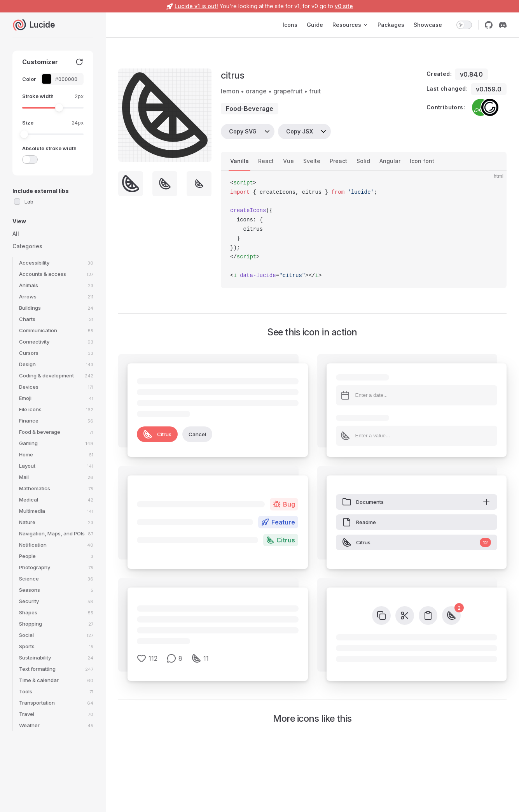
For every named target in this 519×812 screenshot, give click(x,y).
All (16, 234)
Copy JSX (300, 131)
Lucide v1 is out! (196, 6)
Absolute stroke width (49, 148)
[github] (489, 25)
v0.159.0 (489, 89)
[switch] (464, 25)
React (266, 161)
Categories (27, 246)
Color (29, 79)
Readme (359, 522)
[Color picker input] (66, 79)
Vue (288, 161)
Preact (338, 161)
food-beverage (250, 109)
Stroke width (38, 96)
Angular (390, 161)
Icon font (422, 161)
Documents (417, 502)
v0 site (344, 6)
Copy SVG (243, 131)
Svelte (312, 161)
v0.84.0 (471, 74)
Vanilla (239, 161)
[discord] (503, 25)
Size (28, 123)
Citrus (157, 434)
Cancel (197, 434)
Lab (29, 202)
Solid (363, 161)
